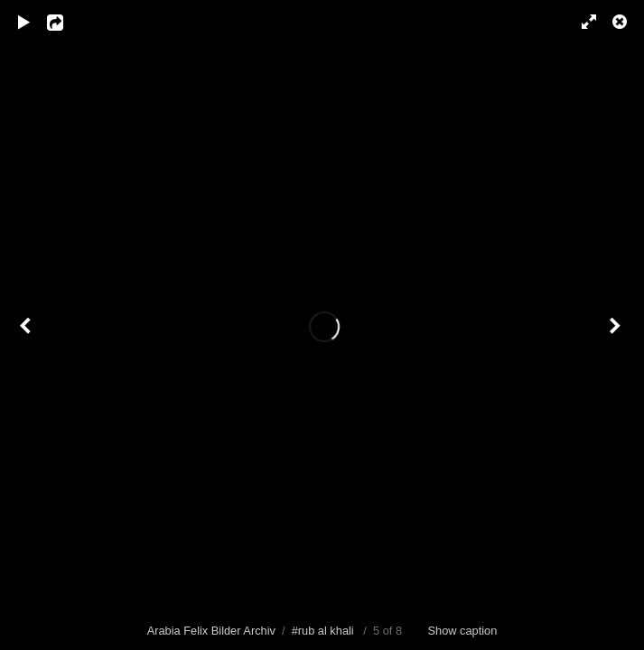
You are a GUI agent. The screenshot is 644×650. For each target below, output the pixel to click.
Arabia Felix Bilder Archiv (211, 631)
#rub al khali (323, 631)
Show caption (463, 631)
